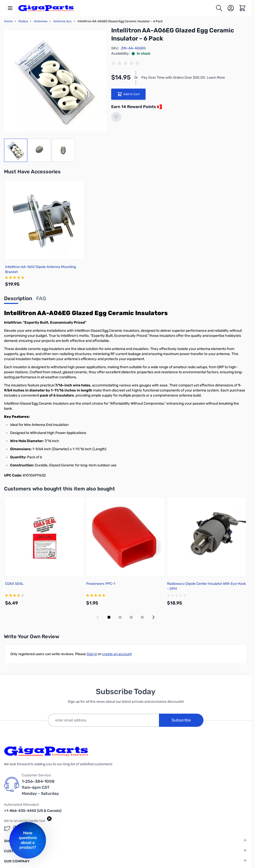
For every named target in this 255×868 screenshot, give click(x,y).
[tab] (18, 300)
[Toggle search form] (219, 8)
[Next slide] (153, 617)
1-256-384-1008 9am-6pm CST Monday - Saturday (40, 787)
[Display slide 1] (109, 617)
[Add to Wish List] (116, 117)
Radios (23, 21)
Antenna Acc (63, 21)
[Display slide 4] (142, 617)
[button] (28, 840)
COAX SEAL (14, 584)
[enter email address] (103, 720)
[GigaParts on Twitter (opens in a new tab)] (7, 828)
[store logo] (46, 8)
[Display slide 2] (120, 617)
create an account (117, 654)
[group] (126, 63)
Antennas (41, 21)
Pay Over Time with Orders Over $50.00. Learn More (183, 78)
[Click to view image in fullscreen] (55, 81)
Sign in (92, 654)
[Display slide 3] (131, 617)
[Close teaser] (49, 819)
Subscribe (181, 720)
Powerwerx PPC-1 (101, 584)
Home (8, 21)
